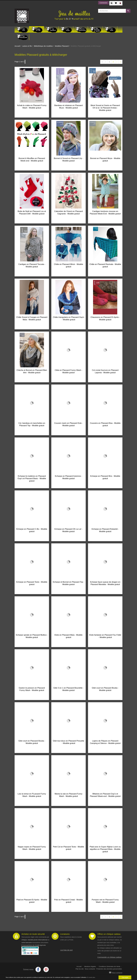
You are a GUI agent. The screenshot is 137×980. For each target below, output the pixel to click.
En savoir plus (91, 977)
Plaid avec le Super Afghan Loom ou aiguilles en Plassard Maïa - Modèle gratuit (105, 849)
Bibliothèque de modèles (43, 46)
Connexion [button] (103, 3)
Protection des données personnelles (109, 969)
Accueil (17, 46)
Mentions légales (90, 966)
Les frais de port (66, 950)
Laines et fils (27, 46)
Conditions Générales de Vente (110, 966)
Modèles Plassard (62, 46)
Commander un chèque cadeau (109, 957)
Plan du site (80, 969)
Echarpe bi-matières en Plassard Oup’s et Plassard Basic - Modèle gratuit (32, 478)
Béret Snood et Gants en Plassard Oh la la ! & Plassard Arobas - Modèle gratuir (105, 108)
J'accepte (125, 977)
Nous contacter (90, 969)
